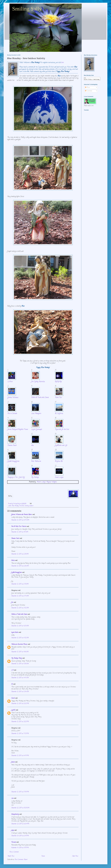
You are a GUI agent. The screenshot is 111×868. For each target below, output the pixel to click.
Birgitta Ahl (59, 461)
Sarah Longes (59, 477)
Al (12, 684)
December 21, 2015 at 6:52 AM (20, 638)
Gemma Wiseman (13, 398)
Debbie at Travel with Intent (19, 614)
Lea (12, 798)
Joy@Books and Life (61, 445)
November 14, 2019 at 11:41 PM (20, 848)
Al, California (59, 414)
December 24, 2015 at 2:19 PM (20, 836)
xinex (13, 830)
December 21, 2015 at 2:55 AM (20, 596)
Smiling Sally (27, 9)
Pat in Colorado (12, 414)
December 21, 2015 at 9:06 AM (20, 652)
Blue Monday (15, 506)
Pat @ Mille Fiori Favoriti (19, 527)
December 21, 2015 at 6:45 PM (20, 756)
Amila (13, 561)
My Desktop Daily (17, 658)
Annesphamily (15, 814)
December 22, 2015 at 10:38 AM (20, 808)
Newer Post (11, 856)
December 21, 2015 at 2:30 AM (20, 554)
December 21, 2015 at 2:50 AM (20, 584)
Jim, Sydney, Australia (38, 382)
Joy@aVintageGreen (13, 461)
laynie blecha (15, 632)
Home (43, 856)
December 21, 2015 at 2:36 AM (20, 566)
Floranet (14, 842)
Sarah (13, 698)
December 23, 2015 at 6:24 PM (20, 824)
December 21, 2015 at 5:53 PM (20, 734)
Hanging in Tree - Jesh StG (16, 477)
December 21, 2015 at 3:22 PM (20, 722)
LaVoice (10, 382)
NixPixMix (58, 382)
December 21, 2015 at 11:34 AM (20, 692)
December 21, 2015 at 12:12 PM (20, 704)
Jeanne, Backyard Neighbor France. (18, 429)
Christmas (22, 506)
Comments (89, 92)
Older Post (75, 856)
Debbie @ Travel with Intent (40, 398)
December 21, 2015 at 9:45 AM (20, 678)
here (62, 63)
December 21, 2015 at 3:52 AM (20, 608)
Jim (12, 602)
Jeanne (13, 762)
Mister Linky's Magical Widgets (47, 482)
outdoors (31, 506)
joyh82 (13, 710)
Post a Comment (14, 852)
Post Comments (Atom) (21, 860)
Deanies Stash (12, 445)
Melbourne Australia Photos (19, 644)
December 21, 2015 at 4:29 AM (20, 626)
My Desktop (35, 477)
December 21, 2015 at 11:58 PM (20, 792)
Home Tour (58, 398)
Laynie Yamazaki (37, 429)
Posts (87, 88)
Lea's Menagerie (36, 414)
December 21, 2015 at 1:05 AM (20, 532)
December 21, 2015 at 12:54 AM (20, 520)
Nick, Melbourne (36, 461)
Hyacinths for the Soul (62, 429)
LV (12, 670)
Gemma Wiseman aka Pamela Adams (22, 515)
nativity (27, 506)
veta (32, 445)
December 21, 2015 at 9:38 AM (20, 664)
